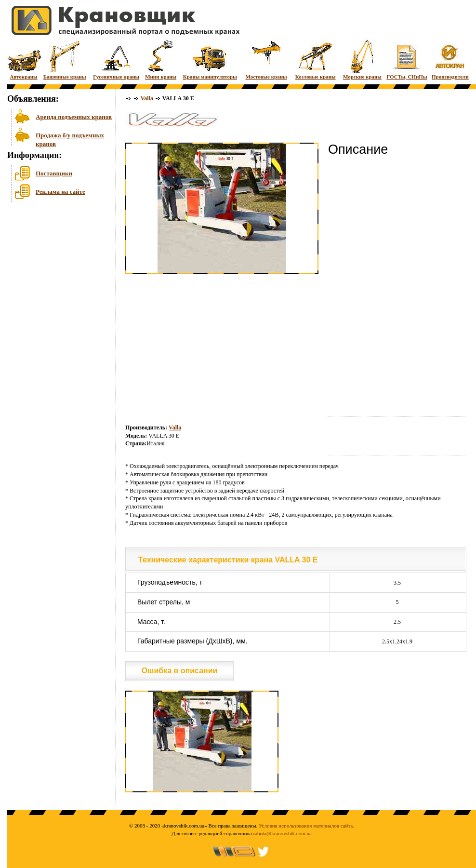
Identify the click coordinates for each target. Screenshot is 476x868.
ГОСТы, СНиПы (407, 59)
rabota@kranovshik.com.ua (283, 833)
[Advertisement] (55, 279)
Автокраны (24, 59)
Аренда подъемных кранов (74, 117)
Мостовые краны (266, 59)
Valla (147, 98)
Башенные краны (65, 59)
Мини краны (161, 59)
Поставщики (54, 173)
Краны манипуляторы (210, 59)
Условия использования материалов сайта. (306, 826)
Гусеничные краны (116, 59)
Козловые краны (316, 59)
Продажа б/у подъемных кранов (70, 139)
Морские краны (362, 59)
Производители (450, 59)
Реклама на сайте (60, 192)
